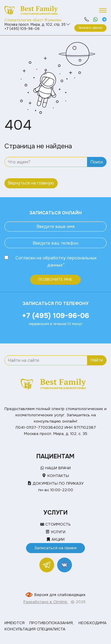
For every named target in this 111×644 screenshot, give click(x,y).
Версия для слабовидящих (60, 595)
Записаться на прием (55, 548)
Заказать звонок (90, 28)
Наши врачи (55, 468)
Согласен (25, 258)
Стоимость (55, 524)
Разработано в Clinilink (46, 602)
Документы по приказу (55, 483)
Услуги (55, 532)
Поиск (97, 162)
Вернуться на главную (31, 183)
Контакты (55, 476)
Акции (55, 539)
